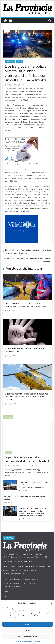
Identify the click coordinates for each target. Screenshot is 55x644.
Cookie (5, 591)
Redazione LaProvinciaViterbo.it (28, 463)
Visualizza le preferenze (28, 636)
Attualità (8, 450)
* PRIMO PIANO (10, 61)
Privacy (5, 586)
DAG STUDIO (21, 599)
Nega (27, 630)
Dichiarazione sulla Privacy (32, 641)
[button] (52, 603)
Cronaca (19, 61)
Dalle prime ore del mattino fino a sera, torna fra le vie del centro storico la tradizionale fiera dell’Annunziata (33, 482)
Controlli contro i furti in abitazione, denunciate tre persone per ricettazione (25, 302)
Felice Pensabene (25, 85)
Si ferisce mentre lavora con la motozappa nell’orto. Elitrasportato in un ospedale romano (27, 394)
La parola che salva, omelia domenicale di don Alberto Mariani (28, 257)
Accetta (27, 624)
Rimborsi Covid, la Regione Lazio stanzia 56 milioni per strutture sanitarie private (27, 249)
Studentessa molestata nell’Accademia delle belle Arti (27, 347)
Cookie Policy (19, 641)
